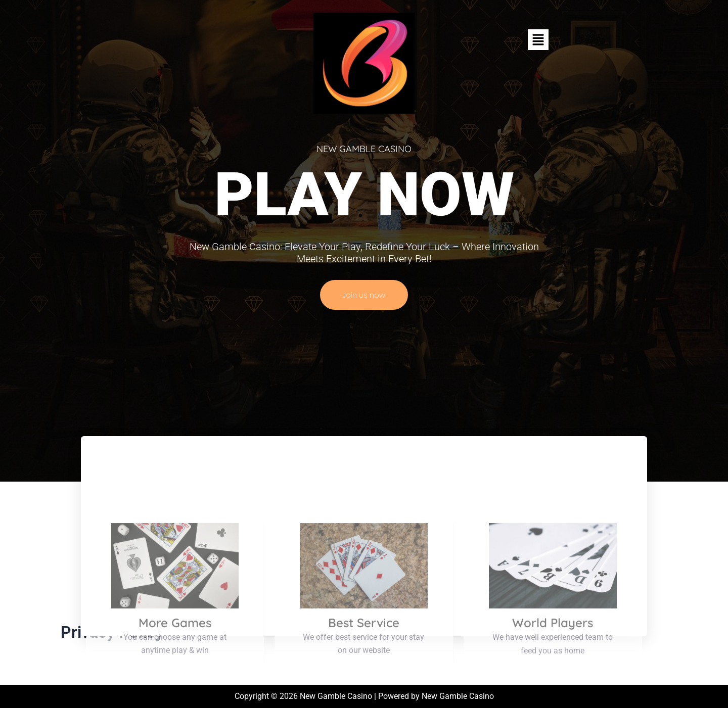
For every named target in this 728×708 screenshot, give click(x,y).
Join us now (364, 295)
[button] (538, 39)
